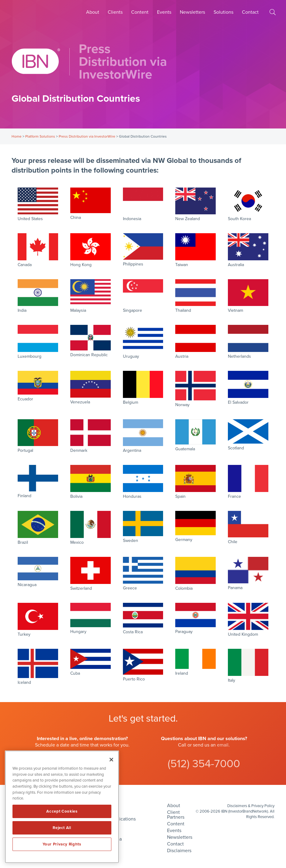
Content (140, 12)
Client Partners (176, 815)
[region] (62, 807)
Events (164, 12)
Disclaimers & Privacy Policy (251, 806)
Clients (115, 12)
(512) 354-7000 (204, 764)
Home (17, 136)
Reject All (62, 828)
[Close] (111, 760)
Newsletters (192, 12)
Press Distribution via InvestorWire (87, 136)
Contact (250, 12)
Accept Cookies (62, 811)
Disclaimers (179, 851)
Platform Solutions (40, 136)
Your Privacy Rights (62, 844)
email (223, 745)
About (93, 12)
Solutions (223, 12)
